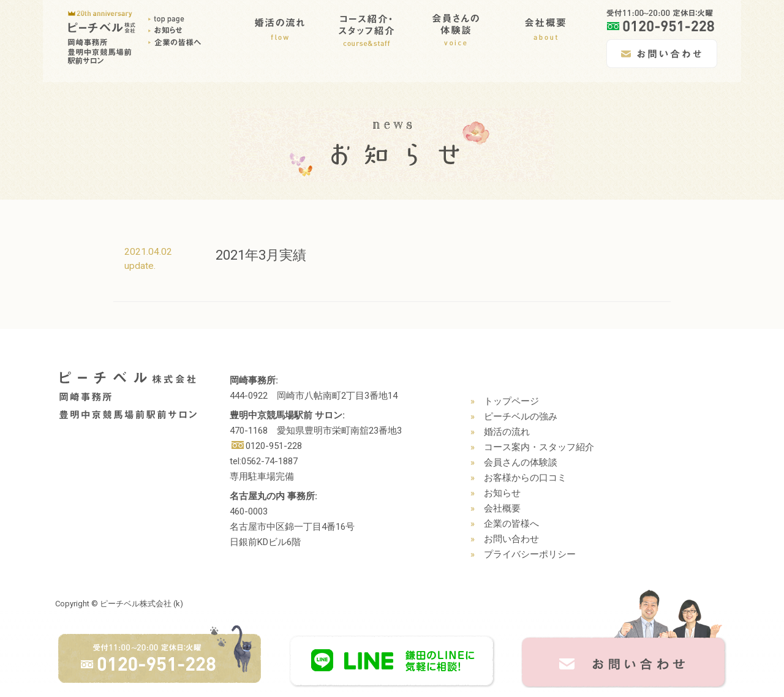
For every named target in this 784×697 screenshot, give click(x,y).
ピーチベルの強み (521, 416)
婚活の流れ (507, 432)
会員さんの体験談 (521, 462)
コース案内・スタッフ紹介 (539, 447)
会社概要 (502, 508)
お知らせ (502, 493)
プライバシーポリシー (530, 554)
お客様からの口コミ (525, 478)
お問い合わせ (511, 539)
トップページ (511, 401)
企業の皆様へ (511, 524)
